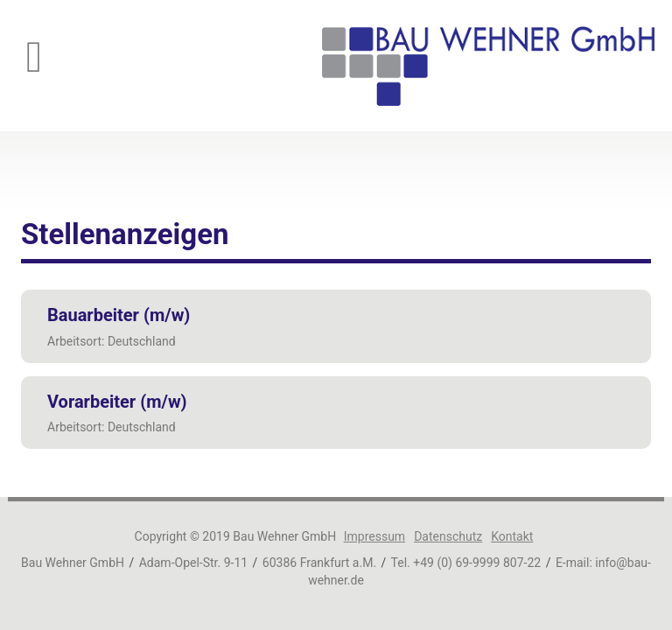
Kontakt (512, 536)
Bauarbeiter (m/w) (119, 315)
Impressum (374, 536)
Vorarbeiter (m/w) (117, 402)
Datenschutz (448, 536)
